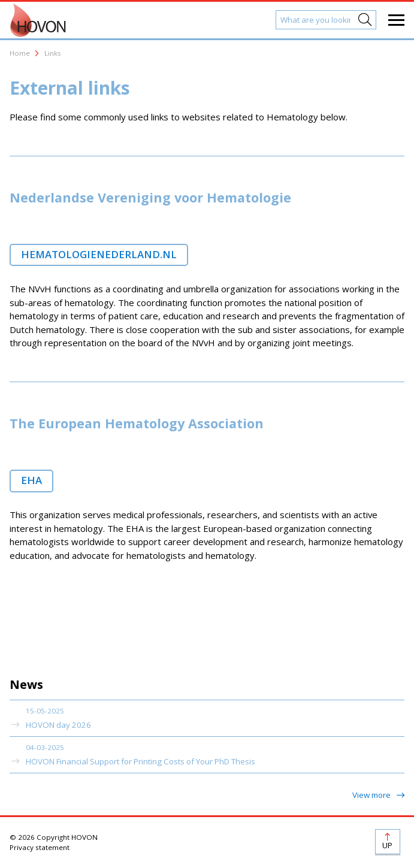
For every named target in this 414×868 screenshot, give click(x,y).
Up (387, 845)
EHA (31, 480)
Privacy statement (40, 847)
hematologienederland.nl (99, 254)
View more (372, 795)
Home (20, 53)
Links (53, 53)
